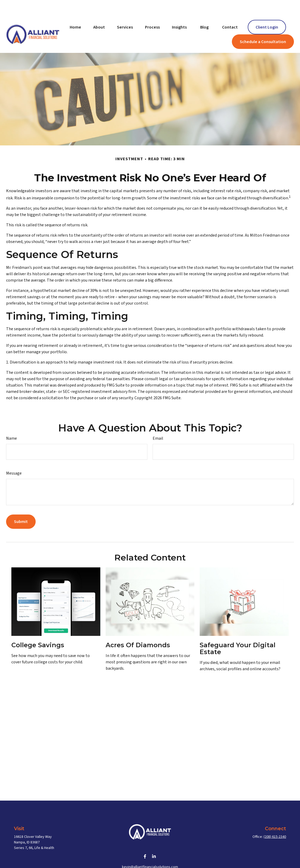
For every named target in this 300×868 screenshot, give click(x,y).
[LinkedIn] (154, 841)
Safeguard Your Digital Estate (238, 633)
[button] (75, 11)
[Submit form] (21, 506)
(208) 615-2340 (275, 821)
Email (158, 422)
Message (14, 457)
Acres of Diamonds (138, 629)
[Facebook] (145, 841)
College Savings (38, 629)
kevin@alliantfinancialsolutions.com (150, 851)
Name (11, 422)
